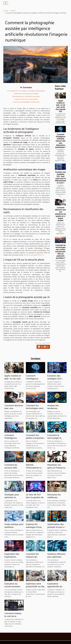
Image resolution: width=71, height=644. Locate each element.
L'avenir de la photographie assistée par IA (26, 102)
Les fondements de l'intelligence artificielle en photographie (26, 91)
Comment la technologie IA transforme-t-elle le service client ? (57, 439)
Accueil (6, 11)
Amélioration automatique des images (26, 94)
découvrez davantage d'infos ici (34, 255)
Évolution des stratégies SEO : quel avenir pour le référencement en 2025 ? (60, 177)
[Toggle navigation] (6, 3)
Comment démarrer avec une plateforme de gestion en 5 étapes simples (60, 214)
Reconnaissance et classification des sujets (26, 96)
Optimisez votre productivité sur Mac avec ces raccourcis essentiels (35, 588)
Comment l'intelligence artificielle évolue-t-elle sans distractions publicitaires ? (60, 141)
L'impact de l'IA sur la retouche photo (26, 99)
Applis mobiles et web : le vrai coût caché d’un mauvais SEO (60, 106)
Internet (13, 11)
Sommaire (27, 87)
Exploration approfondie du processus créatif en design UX (55, 588)
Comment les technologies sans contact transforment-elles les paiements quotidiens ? (61, 252)
